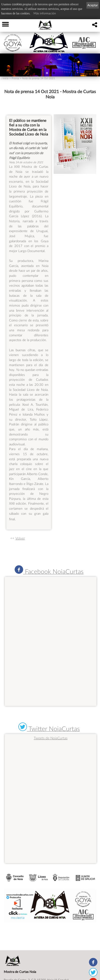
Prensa (15, 78)
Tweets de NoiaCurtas (51, 738)
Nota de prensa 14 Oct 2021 (39, 78)
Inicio (6, 78)
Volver (20, 538)
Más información (45, 13)
